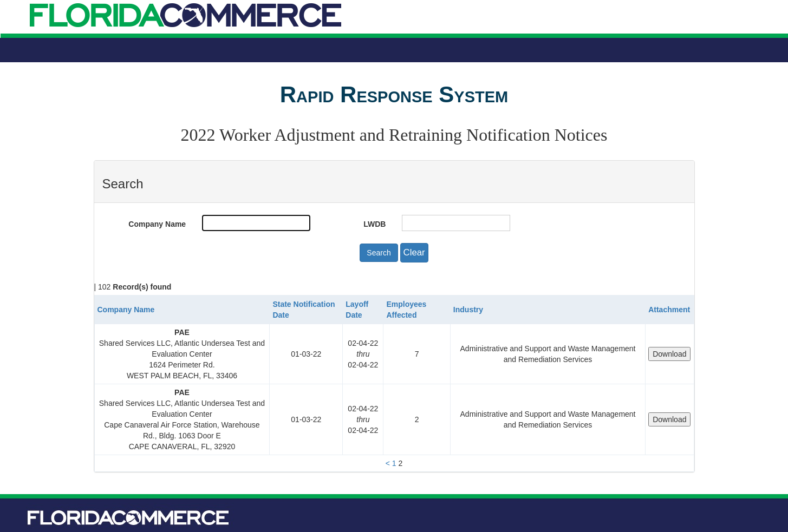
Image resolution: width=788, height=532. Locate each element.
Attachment (669, 310)
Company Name (157, 224)
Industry (468, 310)
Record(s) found (142, 287)
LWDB (375, 224)
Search (379, 253)
